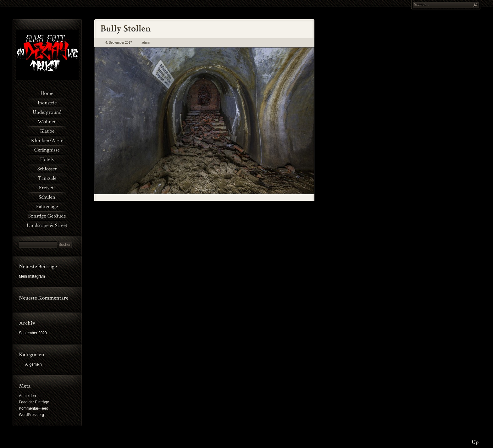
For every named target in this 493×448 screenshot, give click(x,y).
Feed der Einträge (34, 402)
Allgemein (33, 364)
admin (146, 43)
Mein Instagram (32, 276)
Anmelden (27, 396)
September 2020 (33, 333)
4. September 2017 (119, 43)
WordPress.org (31, 415)
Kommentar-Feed (33, 408)
